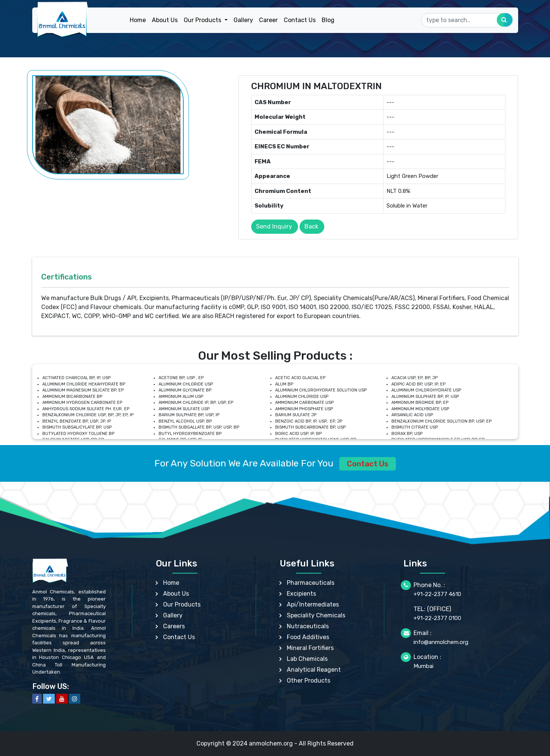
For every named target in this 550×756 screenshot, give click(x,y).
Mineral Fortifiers (310, 648)
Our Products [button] (203, 20)
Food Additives (308, 637)
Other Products (309, 681)
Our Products (182, 604)
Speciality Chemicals (316, 615)
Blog (328, 20)
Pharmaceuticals (311, 583)
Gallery (243, 20)
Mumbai (423, 666)
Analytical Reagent (314, 670)
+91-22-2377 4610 (437, 594)
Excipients (301, 594)
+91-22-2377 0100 (437, 618)
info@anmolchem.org (441, 642)
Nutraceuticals (308, 626)
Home (138, 20)
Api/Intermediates (313, 604)
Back (311, 226)
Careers (174, 626)
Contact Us (300, 20)
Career (268, 20)
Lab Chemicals (307, 659)
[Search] (467, 20)
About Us (165, 20)
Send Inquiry (274, 226)
